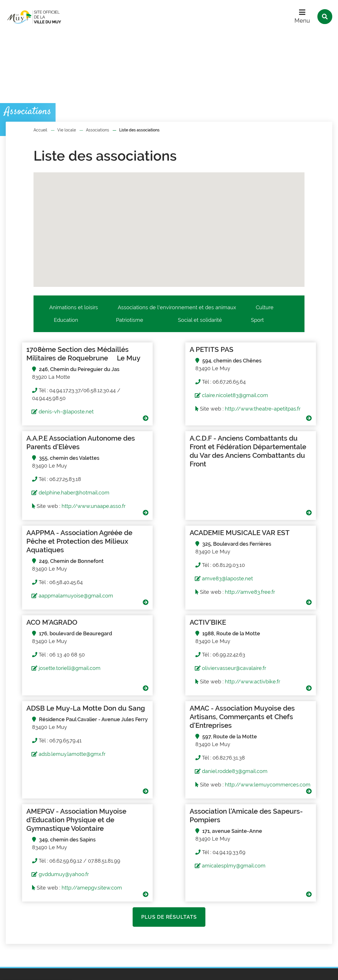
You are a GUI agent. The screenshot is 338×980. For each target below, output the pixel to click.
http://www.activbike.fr (184, 609)
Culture (265, 307)
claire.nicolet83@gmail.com (167, 395)
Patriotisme (130, 320)
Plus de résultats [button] (169, 753)
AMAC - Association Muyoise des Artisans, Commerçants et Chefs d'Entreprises (58, 647)
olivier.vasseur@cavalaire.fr (166, 596)
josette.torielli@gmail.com (56, 596)
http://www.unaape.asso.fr (268, 425)
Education (66, 320)
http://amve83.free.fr (290, 519)
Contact (201, 937)
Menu (302, 21)
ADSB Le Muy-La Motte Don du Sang (275, 554)
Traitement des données (111, 971)
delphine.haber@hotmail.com (278, 404)
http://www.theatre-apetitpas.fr (165, 416)
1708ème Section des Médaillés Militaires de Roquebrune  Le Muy (49, 358)
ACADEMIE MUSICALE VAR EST (273, 456)
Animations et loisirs (74, 307)
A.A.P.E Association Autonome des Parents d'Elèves (278, 354)
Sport (257, 320)
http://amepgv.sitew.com (187, 724)
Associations (98, 130)
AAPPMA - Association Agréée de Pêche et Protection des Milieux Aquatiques (157, 465)
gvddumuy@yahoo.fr (159, 710)
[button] (180, 205)
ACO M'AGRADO (38, 550)
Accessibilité (158, 971)
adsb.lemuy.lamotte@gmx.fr (276, 612)
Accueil (40, 130)
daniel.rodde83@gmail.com (57, 702)
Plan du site (20, 971)
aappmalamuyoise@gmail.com (171, 523)
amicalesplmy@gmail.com (274, 693)
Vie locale (67, 130)
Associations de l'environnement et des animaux (177, 307)
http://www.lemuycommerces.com (61, 723)
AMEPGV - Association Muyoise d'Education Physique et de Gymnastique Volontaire (168, 651)
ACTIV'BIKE (139, 550)
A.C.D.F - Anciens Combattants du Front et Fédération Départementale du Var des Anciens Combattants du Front (57, 469)
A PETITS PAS (143, 349)
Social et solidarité (200, 320)
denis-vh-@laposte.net (52, 420)
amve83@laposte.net (268, 506)
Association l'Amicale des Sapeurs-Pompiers (271, 643)
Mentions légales (58, 971)
